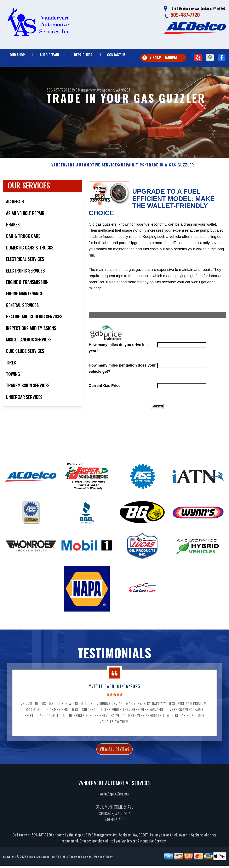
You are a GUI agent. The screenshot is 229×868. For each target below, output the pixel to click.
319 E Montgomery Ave (85, 90)
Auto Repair (49, 55)
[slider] (115, 714)
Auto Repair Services (115, 815)
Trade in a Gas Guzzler (170, 184)
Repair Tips (83, 55)
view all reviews (115, 769)
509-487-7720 (185, 15)
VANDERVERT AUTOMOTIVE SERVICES (85, 184)
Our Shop (17, 55)
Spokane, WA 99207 (116, 90)
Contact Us (116, 55)
